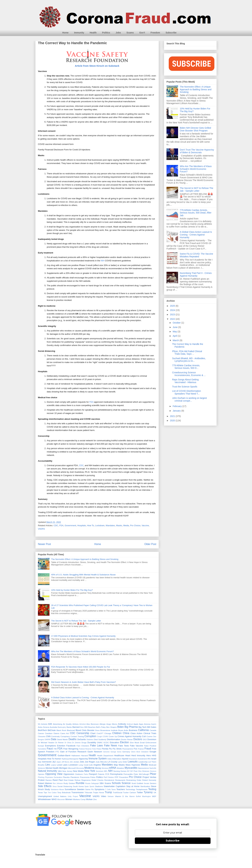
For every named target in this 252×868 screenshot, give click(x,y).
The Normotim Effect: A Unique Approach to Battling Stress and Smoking (85, 559)
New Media (78, 771)
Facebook (71, 746)
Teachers (121, 789)
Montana (105, 768)
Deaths (72, 739)
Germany (126, 752)
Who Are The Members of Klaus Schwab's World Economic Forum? (82, 651)
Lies (48, 765)
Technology (130, 789)
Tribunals (88, 792)
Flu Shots (117, 749)
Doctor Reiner (127, 739)
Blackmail (71, 730)
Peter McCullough (141, 774)
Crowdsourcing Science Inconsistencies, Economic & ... (189, 374)
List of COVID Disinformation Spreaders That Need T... (187, 392)
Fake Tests (124, 746)
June (175, 327)
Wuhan (89, 799)
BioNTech (42, 730)
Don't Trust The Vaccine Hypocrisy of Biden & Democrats (197, 151)
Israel (154, 759)
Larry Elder (123, 762)
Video (104, 796)
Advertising (58, 724)
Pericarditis (128, 774)
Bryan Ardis (123, 730)
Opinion (41, 774)
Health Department (105, 755)
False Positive (150, 746)
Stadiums (99, 786)
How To (91, 525)
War (127, 796)
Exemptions (50, 746)
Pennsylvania (116, 774)
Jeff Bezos (65, 762)
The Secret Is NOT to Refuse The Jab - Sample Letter (76, 621)
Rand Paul (58, 780)
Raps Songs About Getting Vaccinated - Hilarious (185, 381)
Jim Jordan (75, 762)
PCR (107, 774)
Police (93, 777)
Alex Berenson (93, 724)
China (126, 733)
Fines (99, 749)
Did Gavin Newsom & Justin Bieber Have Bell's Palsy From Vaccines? (83, 682)
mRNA (113, 768)
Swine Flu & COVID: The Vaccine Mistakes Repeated (196, 255)
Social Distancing (65, 786)
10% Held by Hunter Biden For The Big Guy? (72, 590)
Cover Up (113, 736)
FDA (91, 402)
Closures (42, 736)
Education (114, 742)
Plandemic (75, 777)
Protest (41, 780)
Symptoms (99, 789)
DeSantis (82, 739)
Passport (93, 774)
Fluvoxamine (128, 749)
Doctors (138, 739)
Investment (142, 759)
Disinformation (114, 739)
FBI (55, 749)
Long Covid (84, 765)
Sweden (81, 789)
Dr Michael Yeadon (46, 742)
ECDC (106, 742)
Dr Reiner (59, 742)
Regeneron (86, 780)
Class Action (136, 733)
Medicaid (152, 765)
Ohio (140, 771)
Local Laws (62, 765)
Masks (119, 525)
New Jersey (67, 771)
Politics (106, 33)
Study (47, 789)
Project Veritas (149, 777)
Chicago (108, 733)
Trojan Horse (99, 792)
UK (155, 792)
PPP (116, 777)
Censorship (83, 733)
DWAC (100, 742)
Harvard (85, 755)
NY (128, 771)
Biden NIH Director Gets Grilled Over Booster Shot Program (196, 129)
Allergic (103, 724)
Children (117, 733)
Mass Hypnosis (133, 765)
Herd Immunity (138, 755)
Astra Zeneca (44, 727)
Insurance (133, 759)
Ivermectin (47, 762)
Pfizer (153, 774)
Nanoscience (144, 768)
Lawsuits (133, 762)
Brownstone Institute (109, 730)
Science (126, 783)
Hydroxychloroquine (70, 759)
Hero (148, 755)
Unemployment (45, 796)
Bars (82, 727)
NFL (106, 771)
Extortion (61, 746)
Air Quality (67, 724)
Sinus (55, 786)
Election (124, 742)
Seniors (153, 783)
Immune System (98, 759)
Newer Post (44, 544)
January (177, 411)
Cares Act (65, 733)
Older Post (150, 544)
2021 (173, 416)
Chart (93, 733)
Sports (92, 786)
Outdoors (79, 774)
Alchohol (83, 724)
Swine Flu (90, 789)
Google (153, 752)
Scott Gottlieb (137, 783)
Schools (116, 783)
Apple (136, 724)
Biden (121, 727)
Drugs (84, 742)
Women (69, 799)
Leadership (143, 762)
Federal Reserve (85, 749)
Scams (130, 33)
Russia (88, 783)
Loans (54, 765)
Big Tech (143, 727)
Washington (146, 796)
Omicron (146, 771)
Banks (69, 727)
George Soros (116, 752)
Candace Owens (52, 733)
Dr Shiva (68, 743)
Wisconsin (61, 799)
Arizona (147, 724)
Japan (59, 762)
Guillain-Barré (64, 755)
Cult (144, 736)
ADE (50, 724)
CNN (48, 736)
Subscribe (171, 33)
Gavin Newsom (95, 752)
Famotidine (42, 749)
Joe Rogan (90, 762)
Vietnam (111, 796)
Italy (40, 762)
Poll (105, 777)
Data (54, 739)
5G (39, 724)
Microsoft (72, 768)
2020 (173, 421)
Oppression (69, 774)
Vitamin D (119, 796)
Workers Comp (79, 799)
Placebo (66, 777)
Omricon (153, 771)
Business (133, 730)
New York (90, 771)
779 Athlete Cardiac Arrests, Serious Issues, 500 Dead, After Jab (196, 213)
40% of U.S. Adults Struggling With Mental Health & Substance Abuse (83, 575)
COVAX (105, 737)
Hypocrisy (83, 759)
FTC (57, 752)
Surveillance (70, 789)
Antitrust (130, 724)
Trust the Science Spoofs (185, 387)
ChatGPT (100, 733)
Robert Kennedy (149, 780)
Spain (87, 786)
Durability (92, 742)
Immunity (79, 33)
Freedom (155, 33)
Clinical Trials (150, 733)
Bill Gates (152, 727)
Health (93, 33)
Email (142, 742)
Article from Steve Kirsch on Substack (97, 66)
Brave (97, 730)
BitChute (52, 730)
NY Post (134, 771)
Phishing (41, 777)
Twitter (140, 792)
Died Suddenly (100, 739)
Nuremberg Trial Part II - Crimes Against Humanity (196, 274)
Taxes (114, 790)
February (177, 406)
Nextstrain (100, 771)
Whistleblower (44, 799)
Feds (94, 749)
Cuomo (149, 736)
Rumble (80, 783)
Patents (101, 774)
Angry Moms (112, 724)
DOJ (145, 739)
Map (116, 765)
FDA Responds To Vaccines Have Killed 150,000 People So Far (81, 667)
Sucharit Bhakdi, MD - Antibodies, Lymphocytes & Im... (189, 360)
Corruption (90, 736)
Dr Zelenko (76, 743)
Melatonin (42, 768)
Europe (41, 746)
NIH (103, 261)
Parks (86, 774)
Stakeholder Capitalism (115, 786)
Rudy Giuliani (69, 783)
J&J (54, 762)
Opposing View (54, 774)
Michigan (63, 768)
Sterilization (145, 786)
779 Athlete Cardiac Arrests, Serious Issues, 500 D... (186, 367)
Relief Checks (98, 780)
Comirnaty (56, 736)
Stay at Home (133, 786)
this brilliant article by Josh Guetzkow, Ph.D (70, 472)
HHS (154, 755)
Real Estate (69, 780)
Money (98, 768)
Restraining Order (134, 780)
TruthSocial (118, 792)
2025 (173, 306)
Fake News (110, 746)
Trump (108, 792)
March (176, 340)
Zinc (95, 799)
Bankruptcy (62, 727)
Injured (125, 759)
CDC (81, 465)
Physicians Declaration (54, 777)
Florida (105, 749)
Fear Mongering (71, 749)
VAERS (41, 529)
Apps (141, 724)
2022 (173, 319)
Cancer (41, 733)
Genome (106, 752)
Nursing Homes (120, 771)
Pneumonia (85, 777)
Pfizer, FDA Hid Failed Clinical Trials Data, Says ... (187, 353)
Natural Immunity (47, 771)
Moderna (89, 768)
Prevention (124, 777)
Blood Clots (81, 730)
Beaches (92, 727)
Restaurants (120, 780)
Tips (45, 792)
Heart (128, 755)
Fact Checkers (83, 746)
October (177, 323)
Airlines (76, 724)
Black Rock (61, 730)
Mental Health (52, 768)
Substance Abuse (57, 790)
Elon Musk (135, 742)
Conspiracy (65, 736)
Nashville (153, 768)
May (175, 332)
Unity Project (73, 796)
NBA (60, 771)
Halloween (76, 755)
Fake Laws (97, 746)
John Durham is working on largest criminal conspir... (189, 399)
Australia (53, 727)
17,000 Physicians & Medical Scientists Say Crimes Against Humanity (83, 636)
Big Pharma (131, 727)
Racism (49, 780)
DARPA (47, 740)
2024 (173, 310)
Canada (153, 730)
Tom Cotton (52, 793)
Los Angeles (95, 765)
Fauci (50, 749)
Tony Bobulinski (64, 792)
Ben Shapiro (111, 727)
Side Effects (45, 786)
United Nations (60, 796)
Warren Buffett (135, 796)
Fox (135, 749)
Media (126, 525)
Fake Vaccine (136, 746)
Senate (146, 783)
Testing (152, 789)
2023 (173, 314)
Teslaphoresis (142, 789)
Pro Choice (135, 525)
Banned (76, 727)
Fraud (148, 749)
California (143, 730)
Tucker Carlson (130, 792)
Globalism (145, 752)
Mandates (110, 525)
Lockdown (100, 525)
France (141, 749)
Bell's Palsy (101, 727)
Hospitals (82, 525)
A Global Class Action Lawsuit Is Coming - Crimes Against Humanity (83, 697)
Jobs (118, 33)
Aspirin (154, 724)
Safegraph (95, 783)
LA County (112, 762)
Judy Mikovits (101, 762)
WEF (154, 796)
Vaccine (145, 525)
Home (65, 33)
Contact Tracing (77, 736)
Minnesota (80, 768)
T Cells (108, 790)
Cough (100, 737)
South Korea (78, 786)
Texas (40, 792)
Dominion (152, 739)
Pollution (111, 777)
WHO (54, 799)
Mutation (121, 768)
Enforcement (151, 742)
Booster (91, 730)
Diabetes (90, 740)
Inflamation (117, 759)
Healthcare (119, 755)
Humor (58, 759)
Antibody (122, 724)
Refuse (78, 780)
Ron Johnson (58, 783)
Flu (110, 749)
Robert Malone (45, 783)
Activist (44, 724)
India (110, 759)
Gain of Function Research (73, 752)
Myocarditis (131, 768)
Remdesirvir (109, 780)
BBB (86, 727)
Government (70, 525)
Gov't (142, 33)
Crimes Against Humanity (130, 736)
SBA (102, 783)
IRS (149, 759)
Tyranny (148, 792)
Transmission (78, 792)
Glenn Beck (136, 752)
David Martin (62, 739)
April (175, 336)
